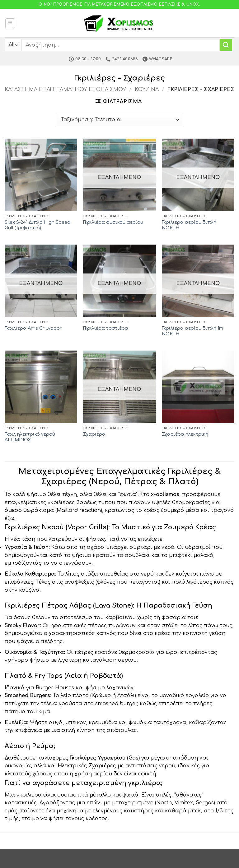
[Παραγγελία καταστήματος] (119, 120)
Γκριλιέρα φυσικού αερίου (113, 222)
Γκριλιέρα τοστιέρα (106, 328)
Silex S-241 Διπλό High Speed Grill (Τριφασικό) (37, 225)
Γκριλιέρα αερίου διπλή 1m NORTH (192, 331)
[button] (10, 23)
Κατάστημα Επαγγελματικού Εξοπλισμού (65, 90)
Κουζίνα (147, 90)
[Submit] (226, 45)
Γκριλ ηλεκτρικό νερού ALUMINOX (30, 437)
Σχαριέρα (94, 434)
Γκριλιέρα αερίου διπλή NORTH (189, 225)
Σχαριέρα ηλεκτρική (185, 434)
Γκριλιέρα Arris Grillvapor (33, 328)
